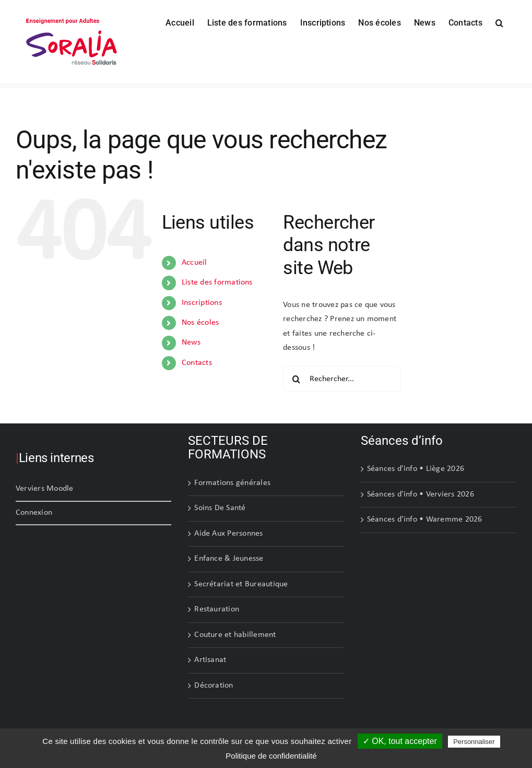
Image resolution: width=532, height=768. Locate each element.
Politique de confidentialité (271, 756)
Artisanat (210, 660)
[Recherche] (296, 379)
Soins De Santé (220, 508)
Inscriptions (202, 303)
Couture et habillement (235, 635)
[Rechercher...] (342, 379)
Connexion (34, 513)
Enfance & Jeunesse (229, 559)
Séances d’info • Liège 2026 (416, 469)
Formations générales (232, 483)
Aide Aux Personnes (228, 534)
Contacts (197, 363)
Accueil (194, 263)
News (191, 342)
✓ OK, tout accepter (400, 741)
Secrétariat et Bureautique (241, 584)
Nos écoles (200, 323)
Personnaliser (474, 742)
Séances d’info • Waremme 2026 (425, 519)
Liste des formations (217, 282)
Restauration (217, 609)
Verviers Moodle (45, 489)
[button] (499, 22)
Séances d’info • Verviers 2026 (421, 494)
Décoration (214, 686)
